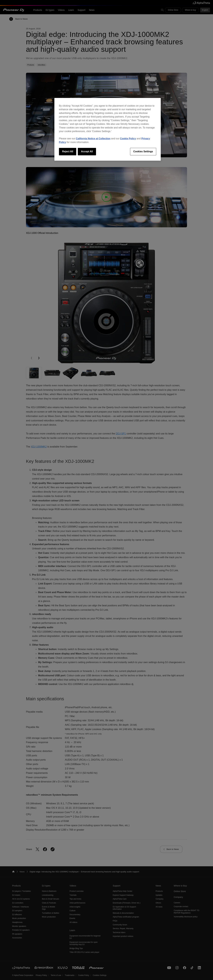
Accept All (87, 151)
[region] (108, 129)
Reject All (68, 151)
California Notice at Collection (93, 139)
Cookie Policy (128, 139)
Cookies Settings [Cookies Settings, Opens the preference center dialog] (143, 151)
